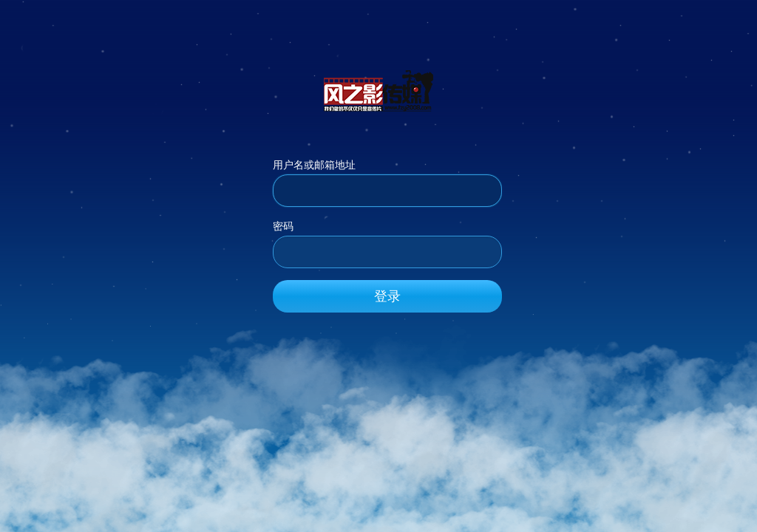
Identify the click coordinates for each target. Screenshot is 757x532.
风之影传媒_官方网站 (378, 90)
